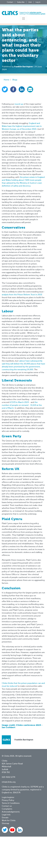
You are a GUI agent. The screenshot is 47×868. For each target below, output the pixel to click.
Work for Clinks (9, 821)
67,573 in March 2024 (19, 402)
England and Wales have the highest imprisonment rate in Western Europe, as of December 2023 (22, 126)
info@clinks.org (9, 782)
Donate (5, 818)
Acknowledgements (11, 812)
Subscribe (21, 2)
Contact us (7, 806)
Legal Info (6, 815)
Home (7, 80)
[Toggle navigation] (23, 19)
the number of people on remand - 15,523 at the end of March (22, 405)
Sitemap (5, 823)
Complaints (7, 809)
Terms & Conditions (11, 803)
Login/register (8, 798)
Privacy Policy (8, 800)
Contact (10, 2)
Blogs (15, 80)
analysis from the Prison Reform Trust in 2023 (22, 295)
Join (30, 2)
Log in (38, 2)
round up (19, 104)
